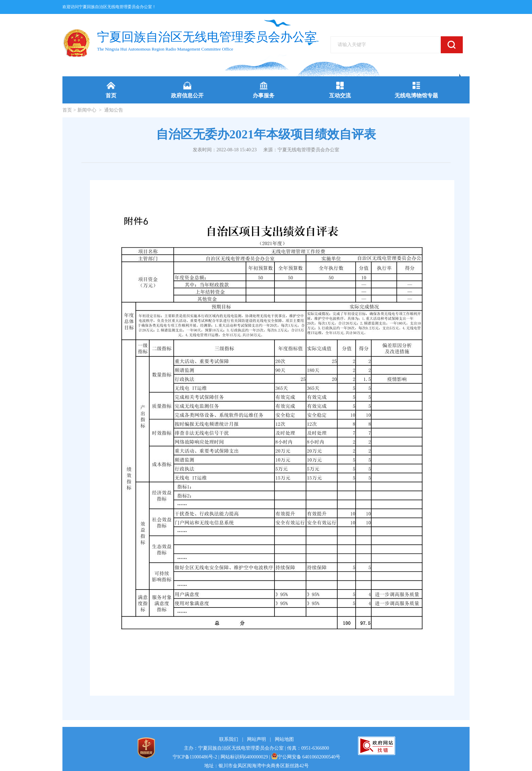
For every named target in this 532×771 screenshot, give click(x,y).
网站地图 (284, 739)
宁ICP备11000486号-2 (195, 757)
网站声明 (256, 739)
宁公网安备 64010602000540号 (306, 757)
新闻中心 (87, 110)
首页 (67, 110)
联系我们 (229, 739)
